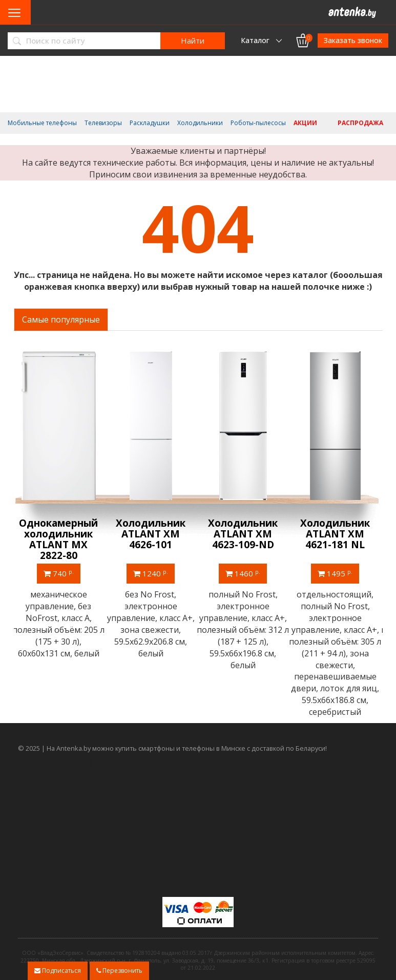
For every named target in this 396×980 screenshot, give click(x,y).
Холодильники (200, 123)
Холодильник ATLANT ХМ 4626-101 (152, 534)
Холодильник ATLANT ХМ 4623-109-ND (244, 534)
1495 (337, 573)
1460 (244, 573)
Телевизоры (103, 123)
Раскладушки (150, 123)
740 (60, 573)
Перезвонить (119, 971)
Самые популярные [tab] (61, 319)
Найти (193, 41)
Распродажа (360, 123)
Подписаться (58, 971)
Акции (305, 123)
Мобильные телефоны (42, 123)
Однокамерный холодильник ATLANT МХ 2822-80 (60, 539)
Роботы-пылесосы (258, 123)
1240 (152, 573)
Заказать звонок (353, 40)
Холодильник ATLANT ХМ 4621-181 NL (337, 534)
